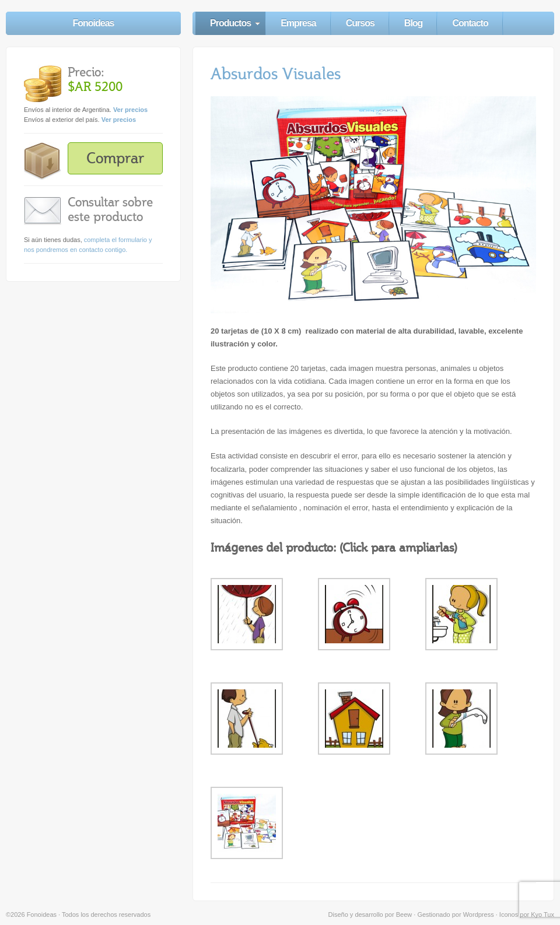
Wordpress (479, 915)
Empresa (298, 23)
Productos (230, 23)
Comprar (115, 158)
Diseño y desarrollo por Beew (370, 915)
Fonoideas (93, 23)
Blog (414, 23)
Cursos (360, 23)
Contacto (470, 23)
